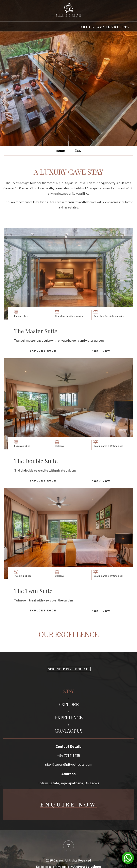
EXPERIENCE (68, 717)
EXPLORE (69, 704)
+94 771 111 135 (69, 755)
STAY (68, 691)
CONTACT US (69, 731)
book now (101, 351)
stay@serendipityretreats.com (69, 764)
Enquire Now (68, 805)
